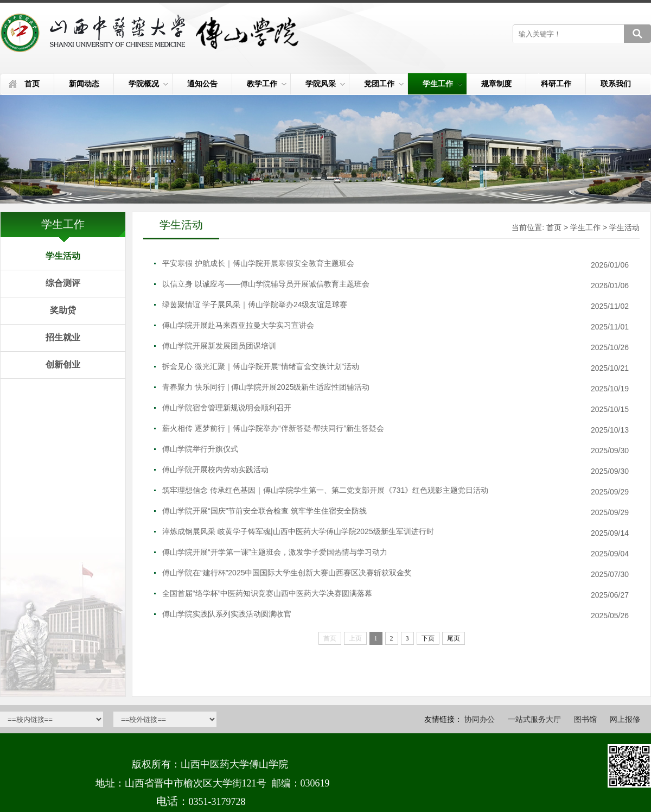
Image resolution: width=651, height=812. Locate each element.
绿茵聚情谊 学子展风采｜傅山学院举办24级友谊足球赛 (255, 304)
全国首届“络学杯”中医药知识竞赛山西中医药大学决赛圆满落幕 (267, 593)
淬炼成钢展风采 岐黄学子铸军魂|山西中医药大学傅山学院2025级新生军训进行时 (298, 531)
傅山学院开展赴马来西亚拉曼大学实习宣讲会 (238, 325)
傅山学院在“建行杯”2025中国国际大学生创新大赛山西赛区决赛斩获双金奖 (287, 573)
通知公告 (202, 84)
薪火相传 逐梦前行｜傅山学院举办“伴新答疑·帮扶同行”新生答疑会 (273, 428)
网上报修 (625, 719)
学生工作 (442, 84)
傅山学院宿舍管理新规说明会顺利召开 (227, 408)
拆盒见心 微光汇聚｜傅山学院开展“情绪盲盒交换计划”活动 (261, 366)
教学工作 (267, 84)
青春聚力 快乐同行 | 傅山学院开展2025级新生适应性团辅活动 (266, 387)
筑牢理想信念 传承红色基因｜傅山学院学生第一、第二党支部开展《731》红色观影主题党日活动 (325, 490)
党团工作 (384, 84)
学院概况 (148, 84)
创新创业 (63, 364)
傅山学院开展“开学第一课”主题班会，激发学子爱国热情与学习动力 (275, 552)
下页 (428, 638)
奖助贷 (63, 310)
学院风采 (325, 84)
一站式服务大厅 (534, 719)
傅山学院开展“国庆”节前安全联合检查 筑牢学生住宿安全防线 (264, 511)
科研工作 (556, 84)
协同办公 (480, 719)
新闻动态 (84, 84)
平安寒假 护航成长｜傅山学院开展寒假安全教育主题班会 (258, 263)
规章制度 (496, 84)
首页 (32, 84)
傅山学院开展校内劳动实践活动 (215, 470)
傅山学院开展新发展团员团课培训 (219, 346)
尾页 (454, 638)
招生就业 (63, 337)
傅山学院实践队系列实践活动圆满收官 (227, 614)
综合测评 (63, 283)
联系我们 (616, 84)
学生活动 (63, 256)
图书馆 (585, 719)
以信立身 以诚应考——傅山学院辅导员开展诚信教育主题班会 (266, 284)
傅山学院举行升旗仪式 (200, 449)
